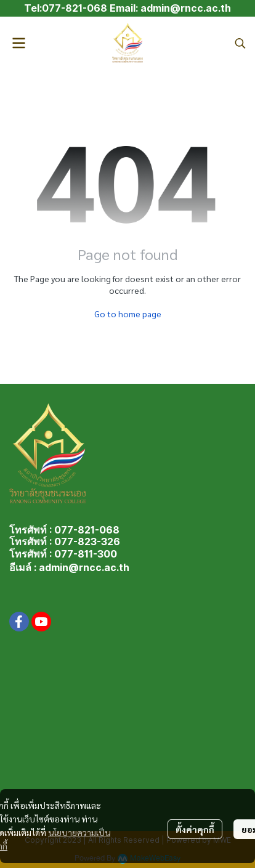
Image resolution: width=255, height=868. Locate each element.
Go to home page (128, 314)
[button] (240, 43)
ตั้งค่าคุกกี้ (195, 829)
